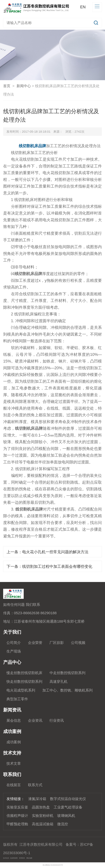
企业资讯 (35, 720)
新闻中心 (24, 86)
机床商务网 (14, 858)
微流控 (63, 824)
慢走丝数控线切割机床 (24, 673)
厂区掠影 (57, 643)
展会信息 (14, 720)
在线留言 (14, 785)
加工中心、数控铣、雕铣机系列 (67, 690)
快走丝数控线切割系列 (24, 682)
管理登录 (22, 858)
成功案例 (14, 742)
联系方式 (35, 785)
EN (83, 7)
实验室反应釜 (17, 807)
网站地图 (29, 858)
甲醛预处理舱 (17, 824)
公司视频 (78, 643)
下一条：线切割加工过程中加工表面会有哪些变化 (49, 566)
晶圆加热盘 (41, 807)
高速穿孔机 (58, 682)
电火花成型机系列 (21, 690)
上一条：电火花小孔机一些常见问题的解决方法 (47, 552)
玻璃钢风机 (66, 816)
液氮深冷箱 (37, 799)
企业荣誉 (35, 643)
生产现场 (14, 651)
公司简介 (14, 643)
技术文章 (14, 763)
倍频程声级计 (17, 816)
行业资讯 (57, 720)
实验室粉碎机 (43, 816)
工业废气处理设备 (68, 807)
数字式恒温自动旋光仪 (68, 799)
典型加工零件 (17, 699)
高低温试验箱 (43, 824)
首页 (7, 86)
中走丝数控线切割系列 (67, 673)
